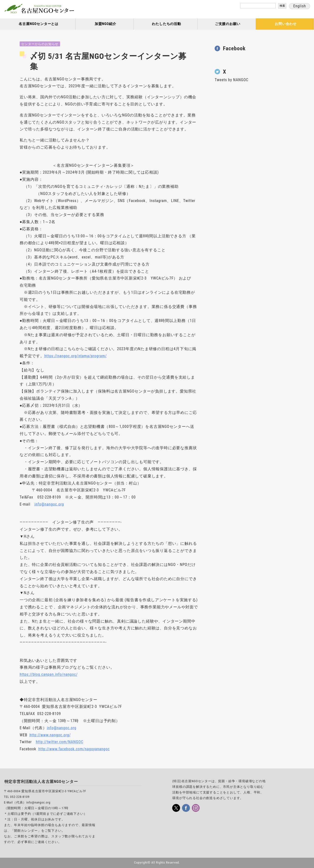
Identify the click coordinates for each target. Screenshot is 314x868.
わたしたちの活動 (166, 24)
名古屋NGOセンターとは (39, 24)
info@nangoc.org (49, 504)
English (300, 6)
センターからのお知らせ (40, 44)
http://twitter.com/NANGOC (60, 742)
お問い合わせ (286, 24)
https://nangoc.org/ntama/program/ (76, 356)
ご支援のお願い (228, 24)
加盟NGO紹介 (105, 24)
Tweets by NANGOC (231, 80)
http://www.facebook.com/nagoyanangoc (74, 749)
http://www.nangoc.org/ (50, 735)
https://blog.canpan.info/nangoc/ (49, 674)
